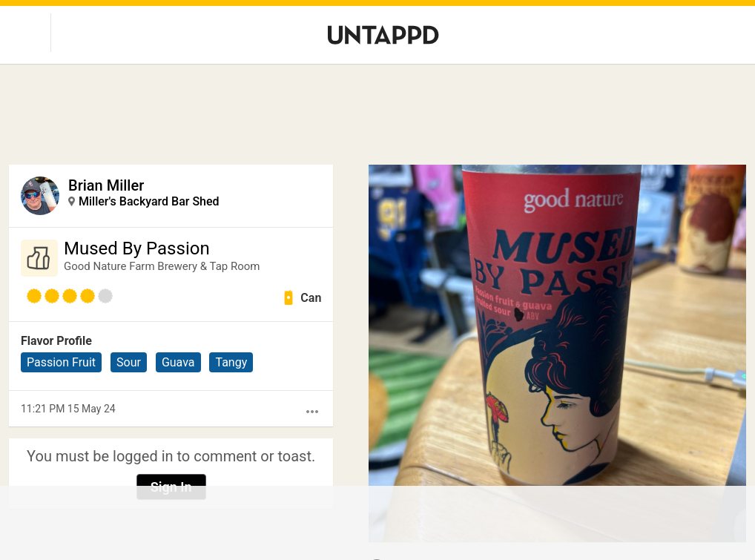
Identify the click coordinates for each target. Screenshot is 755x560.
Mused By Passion (137, 248)
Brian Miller (106, 185)
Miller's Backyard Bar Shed (149, 201)
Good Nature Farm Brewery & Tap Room (162, 266)
